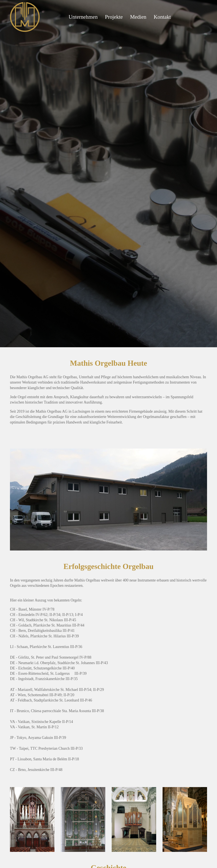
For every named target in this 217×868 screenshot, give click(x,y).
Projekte (114, 17)
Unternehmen (83, 17)
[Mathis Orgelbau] (25, 17)
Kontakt (162, 17)
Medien (138, 17)
